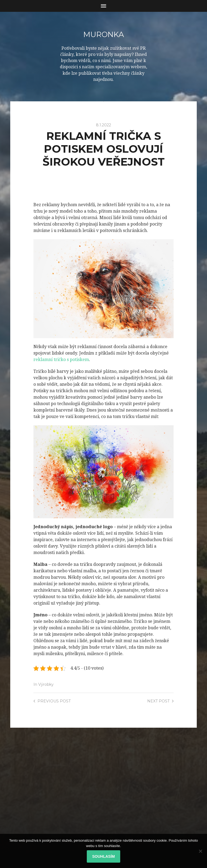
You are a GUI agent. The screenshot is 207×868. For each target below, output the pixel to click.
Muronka (103, 34)
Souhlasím (103, 856)
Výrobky (46, 684)
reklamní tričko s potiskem (61, 359)
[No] (200, 851)
